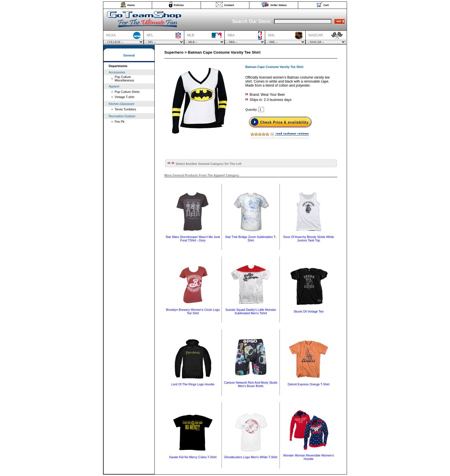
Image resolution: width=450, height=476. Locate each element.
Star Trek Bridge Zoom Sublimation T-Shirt (251, 239)
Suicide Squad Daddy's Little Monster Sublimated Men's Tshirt (251, 311)
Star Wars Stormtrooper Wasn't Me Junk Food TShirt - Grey (193, 239)
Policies (179, 5)
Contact (229, 5)
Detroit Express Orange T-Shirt (309, 384)
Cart (326, 5)
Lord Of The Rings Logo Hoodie (193, 384)
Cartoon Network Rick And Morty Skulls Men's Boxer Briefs (251, 384)
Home (131, 5)
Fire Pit (120, 122)
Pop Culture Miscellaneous (125, 79)
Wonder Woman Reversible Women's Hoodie (309, 457)
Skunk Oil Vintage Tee (309, 311)
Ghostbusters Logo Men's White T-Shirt (251, 457)
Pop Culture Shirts (127, 92)
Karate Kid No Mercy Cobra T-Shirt (193, 457)
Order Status (279, 5)
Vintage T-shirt (125, 97)
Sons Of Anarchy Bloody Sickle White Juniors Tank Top (309, 239)
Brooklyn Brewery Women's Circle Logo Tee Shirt (193, 311)
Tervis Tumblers (126, 109)
